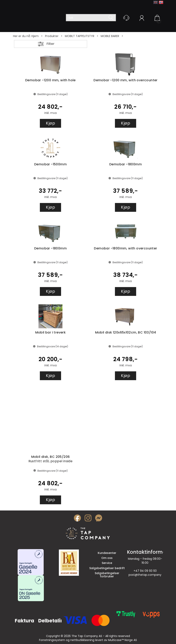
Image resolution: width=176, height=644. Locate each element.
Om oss (107, 558)
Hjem (35, 36)
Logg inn (142, 19)
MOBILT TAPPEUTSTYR (80, 36)
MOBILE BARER (110, 36)
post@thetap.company (145, 575)
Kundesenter (107, 553)
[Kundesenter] (126, 18)
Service (107, 563)
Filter (50, 44)
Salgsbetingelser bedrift (107, 568)
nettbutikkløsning (82, 640)
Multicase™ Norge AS (123, 640)
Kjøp (50, 123)
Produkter (52, 36)
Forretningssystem (52, 640)
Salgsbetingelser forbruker (107, 575)
